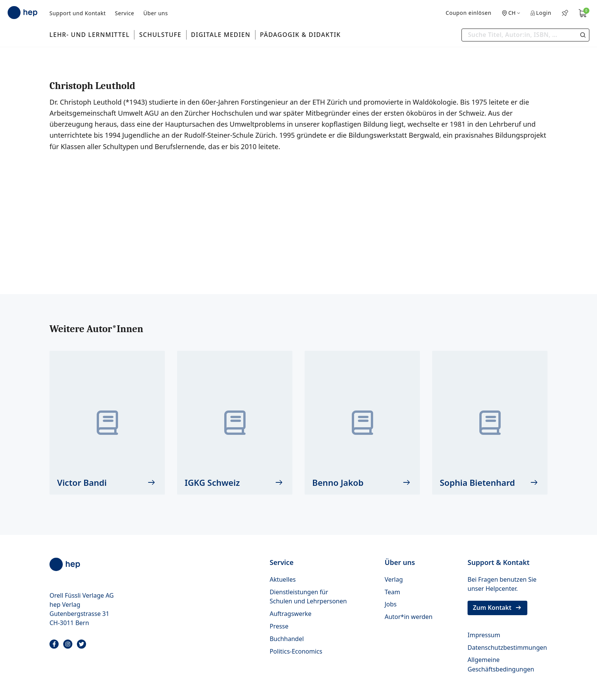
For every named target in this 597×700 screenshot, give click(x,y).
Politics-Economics (296, 651)
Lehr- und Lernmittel (90, 35)
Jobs (391, 604)
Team (392, 592)
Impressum (484, 635)
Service (125, 13)
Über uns (156, 13)
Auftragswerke (291, 614)
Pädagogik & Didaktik (300, 35)
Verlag (394, 579)
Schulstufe (160, 35)
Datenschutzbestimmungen (507, 647)
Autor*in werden (409, 617)
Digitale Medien (221, 35)
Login (541, 13)
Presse (279, 626)
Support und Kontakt (78, 13)
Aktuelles (283, 579)
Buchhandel (287, 639)
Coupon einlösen (468, 13)
